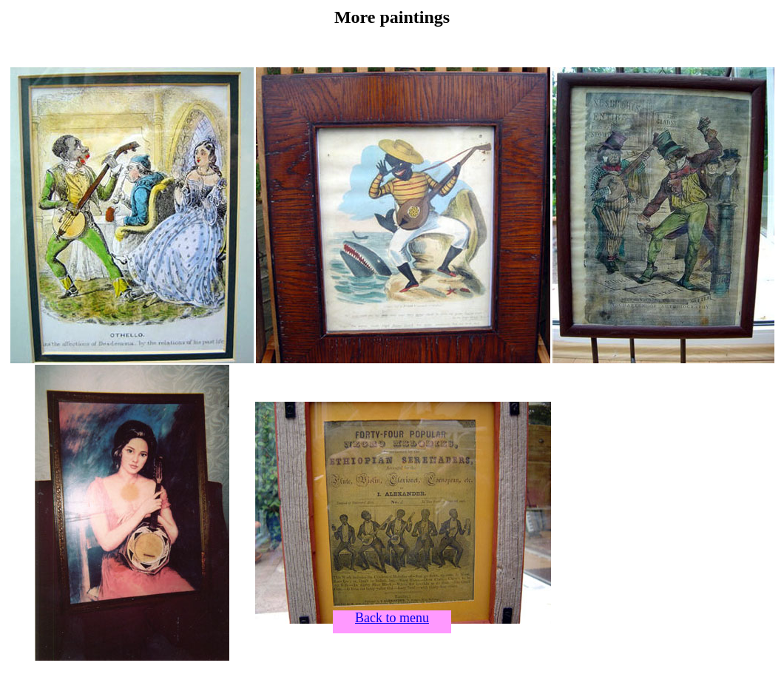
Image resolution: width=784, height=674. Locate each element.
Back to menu (392, 618)
